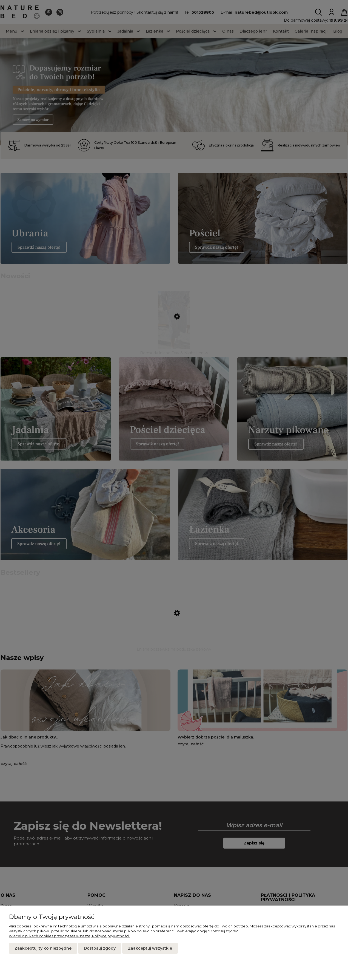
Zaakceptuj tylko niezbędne (43, 948)
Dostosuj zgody (100, 948)
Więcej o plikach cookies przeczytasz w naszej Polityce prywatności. (69, 936)
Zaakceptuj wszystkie (150, 948)
